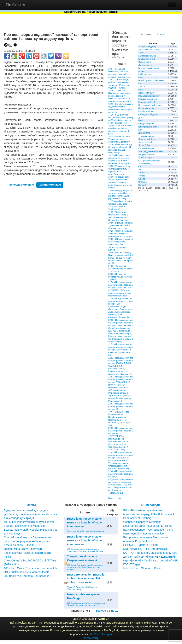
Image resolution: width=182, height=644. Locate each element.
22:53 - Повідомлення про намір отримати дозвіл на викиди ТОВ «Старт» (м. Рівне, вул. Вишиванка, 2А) (121, 350)
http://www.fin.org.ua (101, 634)
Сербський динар (147, 148)
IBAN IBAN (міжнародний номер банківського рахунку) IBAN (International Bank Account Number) (149, 514)
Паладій (142, 185)
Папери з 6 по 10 (107, 611)
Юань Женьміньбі (147, 59)
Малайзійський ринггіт (149, 96)
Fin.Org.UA (15, 5)
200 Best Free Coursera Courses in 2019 (29, 576)
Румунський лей (146, 154)
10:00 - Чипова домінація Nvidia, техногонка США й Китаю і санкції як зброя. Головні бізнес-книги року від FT (120, 258)
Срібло (142, 179)
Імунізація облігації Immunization (144, 533)
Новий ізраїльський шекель (151, 80)
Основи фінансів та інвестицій (23, 549)
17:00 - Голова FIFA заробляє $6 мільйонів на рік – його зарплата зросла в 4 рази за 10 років (120, 128)
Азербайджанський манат (151, 151)
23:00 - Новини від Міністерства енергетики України (120, 277)
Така (141, 53)
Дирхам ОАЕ (144, 133)
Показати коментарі (21, 185)
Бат (140, 130)
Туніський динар (146, 136)
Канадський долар (147, 56)
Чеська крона (145, 62)
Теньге (141, 87)
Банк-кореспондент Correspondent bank (148, 530)
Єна (140, 84)
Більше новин (115, 498)
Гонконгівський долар (149, 68)
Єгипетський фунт (147, 139)
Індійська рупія (145, 74)
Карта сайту (91, 638)
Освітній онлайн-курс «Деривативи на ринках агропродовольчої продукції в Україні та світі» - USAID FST (28, 541)
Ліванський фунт (146, 93)
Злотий (142, 173)
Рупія (141, 77)
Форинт (142, 71)
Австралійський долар (149, 50)
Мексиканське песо (147, 99)
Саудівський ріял (146, 111)
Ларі (140, 170)
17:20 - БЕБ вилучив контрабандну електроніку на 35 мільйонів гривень (121, 117)
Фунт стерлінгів (146, 142)
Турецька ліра (145, 158)
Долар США (144, 145)
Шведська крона (146, 124)
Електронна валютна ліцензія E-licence (148, 526)
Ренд (141, 121)
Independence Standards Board (142, 568)
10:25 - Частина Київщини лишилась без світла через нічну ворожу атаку (121, 234)
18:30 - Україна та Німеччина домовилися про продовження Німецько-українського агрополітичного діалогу (120, 96)
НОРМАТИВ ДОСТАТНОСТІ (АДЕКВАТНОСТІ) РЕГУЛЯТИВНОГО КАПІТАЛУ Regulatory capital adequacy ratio (150, 549)
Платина (142, 182)
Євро (141, 166)
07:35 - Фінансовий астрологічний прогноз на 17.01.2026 (120, 269)
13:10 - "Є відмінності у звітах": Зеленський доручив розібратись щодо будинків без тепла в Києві (120, 182)
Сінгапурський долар (148, 114)
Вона (141, 90)
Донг (141, 117)
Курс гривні (146, 34)
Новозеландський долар (150, 105)
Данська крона (145, 65)
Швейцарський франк (149, 127)
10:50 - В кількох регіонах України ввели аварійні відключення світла (120, 225)
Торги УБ (161, 34)
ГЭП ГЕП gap (132, 564)
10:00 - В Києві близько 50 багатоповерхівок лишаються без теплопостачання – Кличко (121, 244)
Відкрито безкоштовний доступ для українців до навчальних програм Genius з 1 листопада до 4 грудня (30, 514)
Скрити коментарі (50, 185)
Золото (142, 176)
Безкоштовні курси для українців (24, 526)
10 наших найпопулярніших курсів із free (29, 522)
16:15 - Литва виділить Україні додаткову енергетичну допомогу (119, 139)
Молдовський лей (147, 102)
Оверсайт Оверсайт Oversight (142, 522)
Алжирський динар (147, 46)
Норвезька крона (146, 108)
